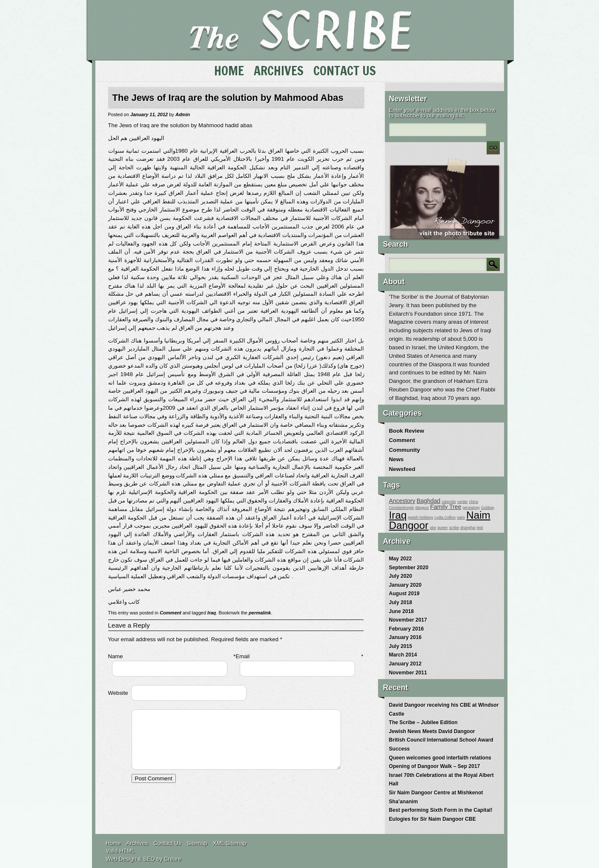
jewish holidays (420, 517)
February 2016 (407, 629)
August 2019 (404, 594)
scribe (454, 528)
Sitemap (197, 843)
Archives (279, 71)
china (474, 502)
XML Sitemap (230, 843)
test (480, 528)
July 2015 (401, 646)
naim (461, 517)
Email (243, 656)
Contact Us (345, 71)
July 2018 (401, 602)
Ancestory (402, 501)
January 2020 (406, 585)
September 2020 (409, 568)
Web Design (121, 859)
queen (442, 528)
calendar (449, 502)
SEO (149, 859)
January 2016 (406, 637)
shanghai (468, 528)
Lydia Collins (445, 517)
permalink (260, 613)
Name (116, 656)
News (397, 459)
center (462, 502)
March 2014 (403, 655)
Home (229, 71)
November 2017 (408, 620)
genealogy (471, 508)
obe (433, 528)
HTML (127, 851)
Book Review (407, 431)
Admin (183, 114)
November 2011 (408, 673)
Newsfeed (402, 469)
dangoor (422, 508)
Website (118, 693)
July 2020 (401, 576)
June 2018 (402, 611)
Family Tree (446, 507)
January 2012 (406, 664)
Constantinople (402, 508)
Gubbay (488, 508)
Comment (171, 613)
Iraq (212, 613)
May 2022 (401, 559)
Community (405, 450)
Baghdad (429, 501)
